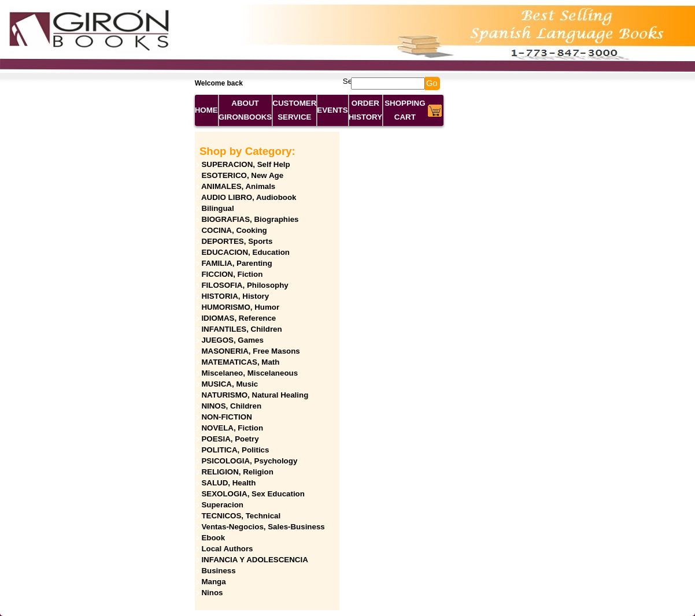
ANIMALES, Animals (238, 186)
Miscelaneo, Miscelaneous (249, 373)
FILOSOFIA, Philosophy (245, 285)
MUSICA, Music (230, 384)
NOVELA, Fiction (232, 428)
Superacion (222, 505)
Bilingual (217, 208)
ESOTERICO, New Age (242, 175)
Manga (213, 582)
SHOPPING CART (405, 110)
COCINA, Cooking (234, 230)
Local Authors (227, 549)
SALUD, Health (228, 483)
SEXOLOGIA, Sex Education (253, 494)
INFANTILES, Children (241, 329)
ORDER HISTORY (366, 110)
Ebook (213, 538)
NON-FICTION (226, 417)
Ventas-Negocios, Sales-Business (263, 527)
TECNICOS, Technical (241, 516)
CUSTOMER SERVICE (294, 110)
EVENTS (332, 110)
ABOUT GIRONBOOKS (245, 110)
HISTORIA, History (235, 296)
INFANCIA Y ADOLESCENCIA (254, 560)
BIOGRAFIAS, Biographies (250, 219)
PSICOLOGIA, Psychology (249, 461)
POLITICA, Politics (235, 450)
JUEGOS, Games (232, 340)
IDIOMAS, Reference (239, 318)
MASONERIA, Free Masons (250, 351)
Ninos (212, 593)
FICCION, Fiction (232, 274)
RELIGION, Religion (237, 472)
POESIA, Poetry (230, 439)
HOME (206, 110)
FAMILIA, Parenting (236, 263)
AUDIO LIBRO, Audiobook (249, 197)
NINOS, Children (231, 406)
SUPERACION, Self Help (245, 164)
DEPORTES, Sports (237, 241)
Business (218, 571)
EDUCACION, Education (245, 252)
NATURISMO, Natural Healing (255, 395)
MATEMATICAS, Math (240, 362)
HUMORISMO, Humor (240, 307)
